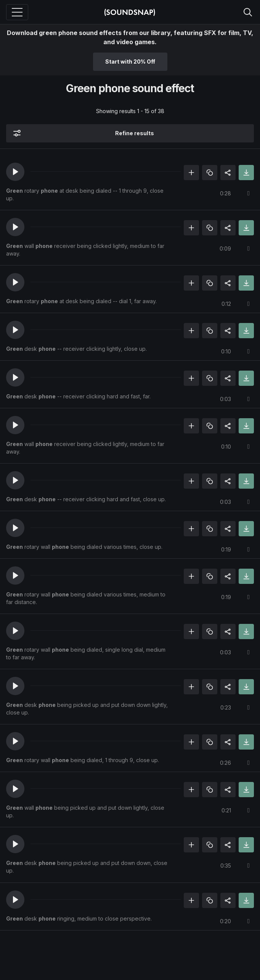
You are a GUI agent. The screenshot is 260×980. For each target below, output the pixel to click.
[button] (15, 172)
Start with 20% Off (130, 62)
